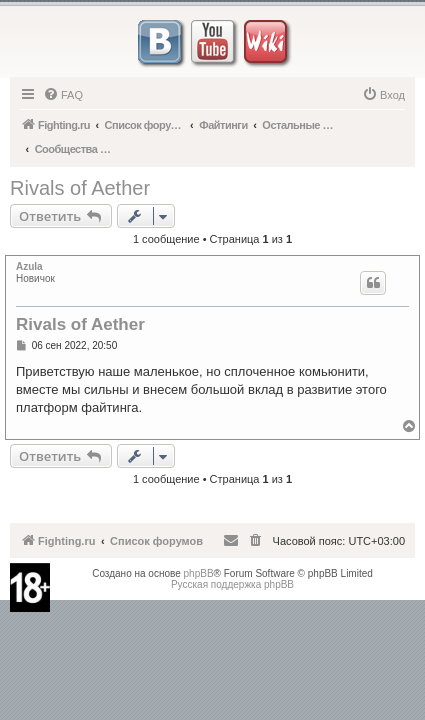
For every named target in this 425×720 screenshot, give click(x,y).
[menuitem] (63, 95)
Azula (29, 266)
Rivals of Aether (80, 188)
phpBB (199, 573)
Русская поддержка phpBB (232, 584)
